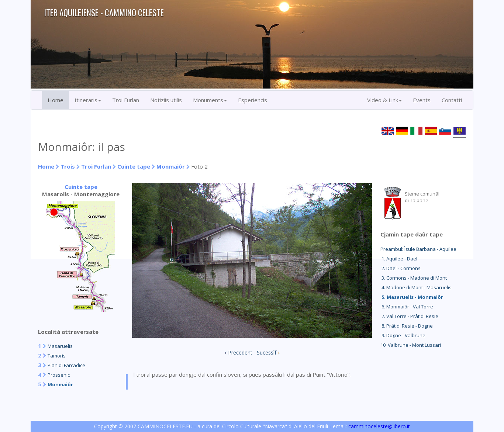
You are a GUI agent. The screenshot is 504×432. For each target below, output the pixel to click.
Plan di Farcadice (66, 365)
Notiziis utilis (166, 100)
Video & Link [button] (384, 100)
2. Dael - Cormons (401, 268)
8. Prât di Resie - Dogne (407, 326)
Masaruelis (60, 346)
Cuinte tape (134, 166)
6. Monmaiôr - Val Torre (407, 307)
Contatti (452, 100)
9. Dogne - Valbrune (403, 335)
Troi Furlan (126, 100)
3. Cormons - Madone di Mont (414, 278)
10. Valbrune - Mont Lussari (411, 345)
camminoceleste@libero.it (379, 426)
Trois (68, 166)
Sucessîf (267, 352)
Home (56, 100)
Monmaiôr (171, 166)
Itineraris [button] (88, 100)
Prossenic (59, 375)
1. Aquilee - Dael (399, 259)
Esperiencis (253, 100)
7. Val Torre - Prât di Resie (409, 316)
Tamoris (57, 356)
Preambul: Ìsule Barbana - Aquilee (418, 249)
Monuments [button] (210, 100)
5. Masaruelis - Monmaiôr (412, 297)
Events (422, 100)
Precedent (240, 352)
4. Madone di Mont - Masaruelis (416, 287)
